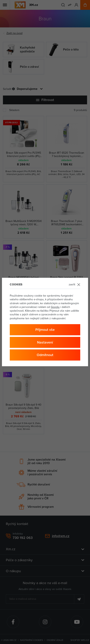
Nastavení (45, 342)
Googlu (55, 307)
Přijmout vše (45, 330)
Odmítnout (45, 355)
